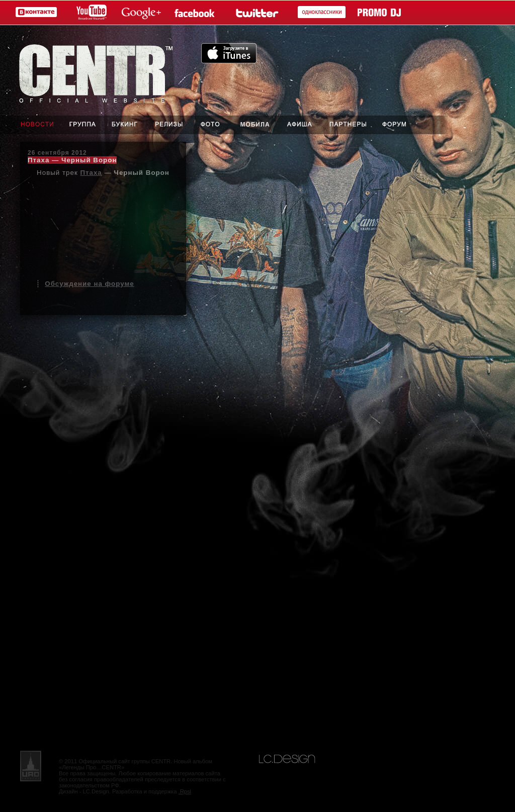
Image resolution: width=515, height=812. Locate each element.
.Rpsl (185, 791)
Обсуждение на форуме (89, 284)
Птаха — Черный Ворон (72, 160)
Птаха (91, 173)
